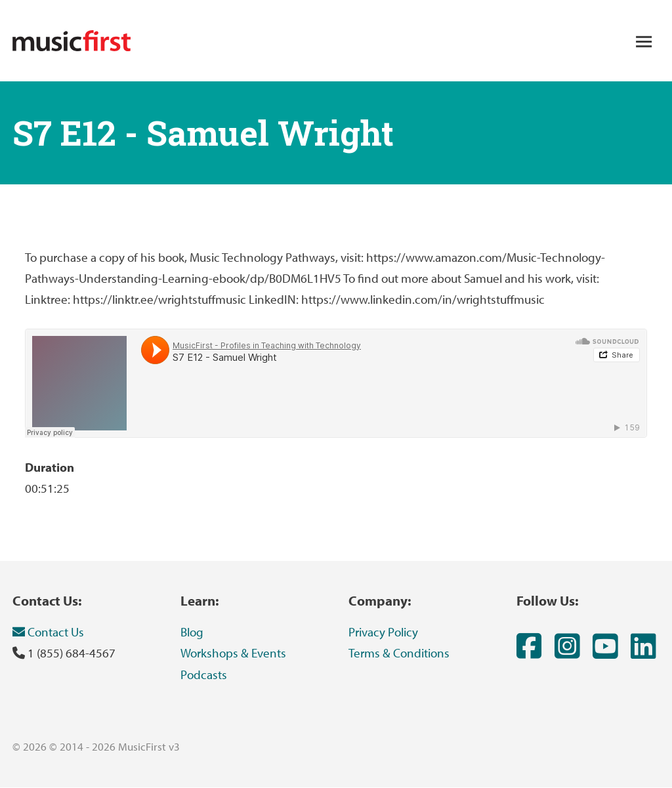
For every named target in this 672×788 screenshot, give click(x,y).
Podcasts (204, 674)
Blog (192, 632)
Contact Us (48, 632)
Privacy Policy (383, 632)
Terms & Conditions (399, 653)
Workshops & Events (233, 653)
